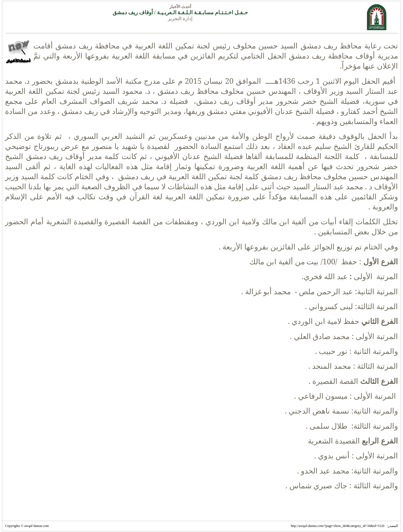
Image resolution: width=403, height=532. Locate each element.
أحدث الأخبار (180, 7)
